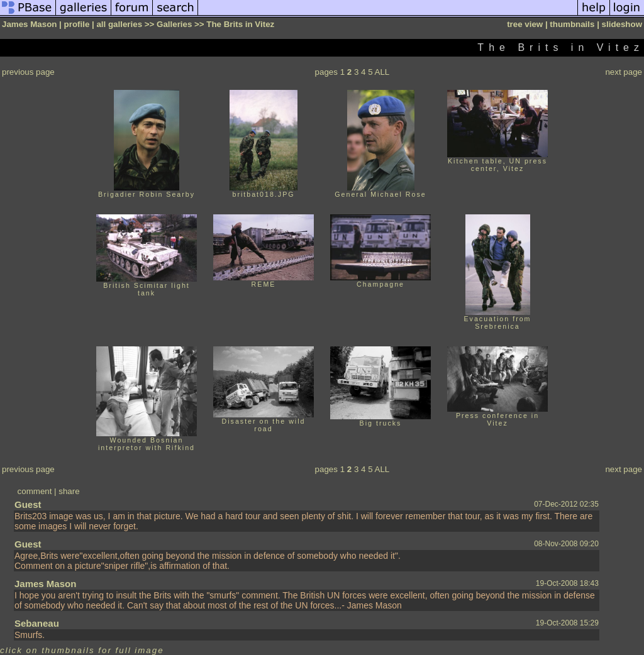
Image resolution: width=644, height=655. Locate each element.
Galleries (174, 24)
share (69, 491)
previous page (28, 72)
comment (35, 491)
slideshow (622, 24)
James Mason (45, 584)
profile (77, 24)
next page (624, 72)
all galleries (119, 24)
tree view (525, 24)
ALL (382, 72)
